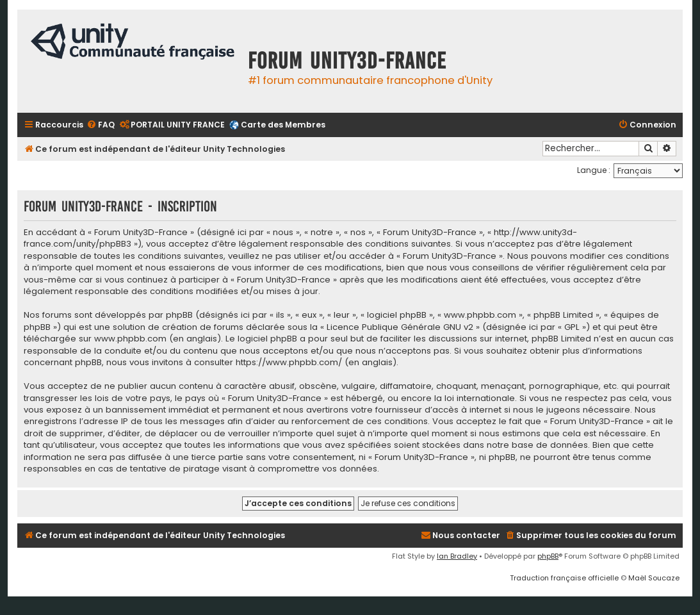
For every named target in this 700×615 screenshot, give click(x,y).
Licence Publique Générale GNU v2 (400, 327)
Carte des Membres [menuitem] (283, 125)
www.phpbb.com (130, 339)
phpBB (548, 556)
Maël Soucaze (654, 578)
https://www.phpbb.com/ (289, 363)
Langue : (594, 170)
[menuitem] (101, 125)
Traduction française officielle (564, 578)
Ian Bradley (457, 556)
